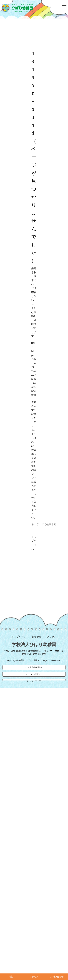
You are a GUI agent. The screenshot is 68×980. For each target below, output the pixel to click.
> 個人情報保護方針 (34, 669)
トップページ (19, 638)
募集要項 (37, 638)
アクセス (52, 638)
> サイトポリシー (34, 676)
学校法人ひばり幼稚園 (34, 646)
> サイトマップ (34, 683)
